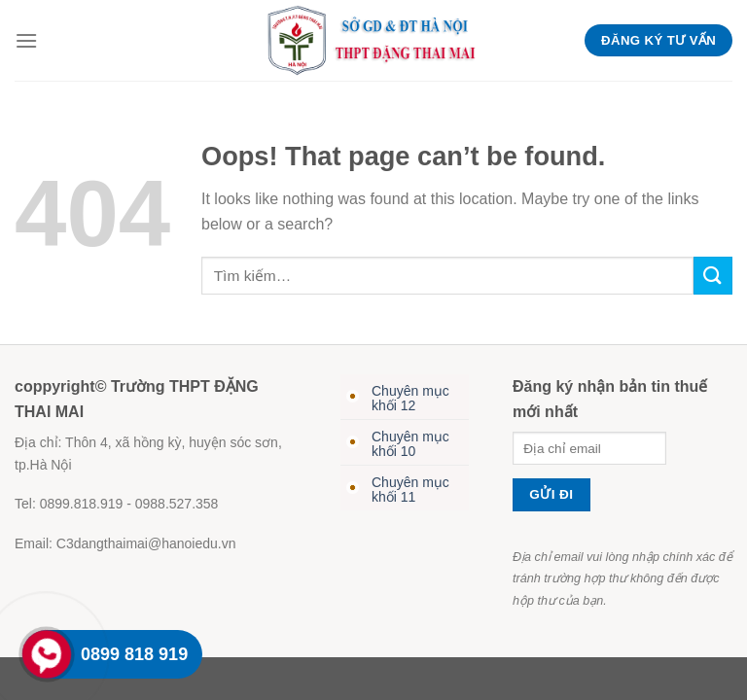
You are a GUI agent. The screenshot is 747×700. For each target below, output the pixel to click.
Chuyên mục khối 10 (410, 444)
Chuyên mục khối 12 (410, 398)
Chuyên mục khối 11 (410, 490)
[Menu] (26, 40)
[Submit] (713, 276)
